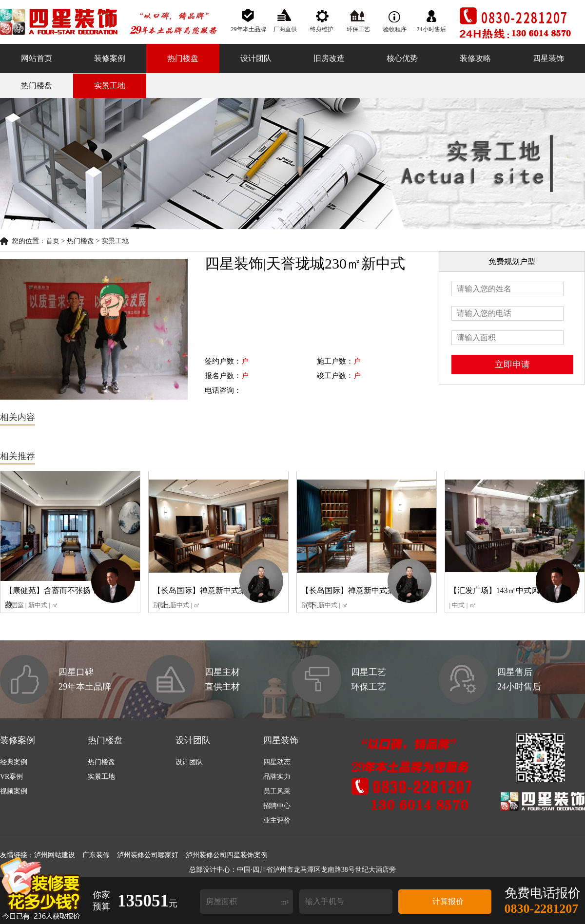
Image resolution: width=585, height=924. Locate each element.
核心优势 (402, 58)
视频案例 (14, 791)
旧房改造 (329, 58)
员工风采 (277, 791)
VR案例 (11, 777)
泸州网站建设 (55, 855)
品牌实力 (277, 777)
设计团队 (256, 58)
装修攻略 (475, 58)
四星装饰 (548, 58)
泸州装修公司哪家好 (148, 855)
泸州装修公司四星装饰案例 (227, 855)
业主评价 (277, 820)
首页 (53, 241)
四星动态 (277, 762)
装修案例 (110, 58)
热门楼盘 (183, 58)
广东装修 (96, 855)
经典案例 (14, 762)
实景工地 (110, 86)
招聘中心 (277, 806)
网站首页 (37, 58)
